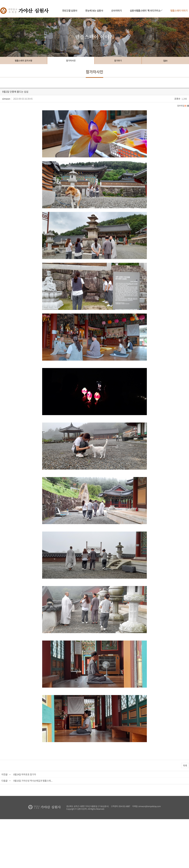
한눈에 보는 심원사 (94, 10)
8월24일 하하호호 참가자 (25, 774)
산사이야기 (116, 10)
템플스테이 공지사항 (24, 60)
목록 (185, 766)
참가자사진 (71, 60)
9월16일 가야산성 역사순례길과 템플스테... (33, 781)
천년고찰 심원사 (70, 10)
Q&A (165, 60)
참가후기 (118, 60)
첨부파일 (183, 106)
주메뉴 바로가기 (0, 0)
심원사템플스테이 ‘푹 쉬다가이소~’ (146, 10)
